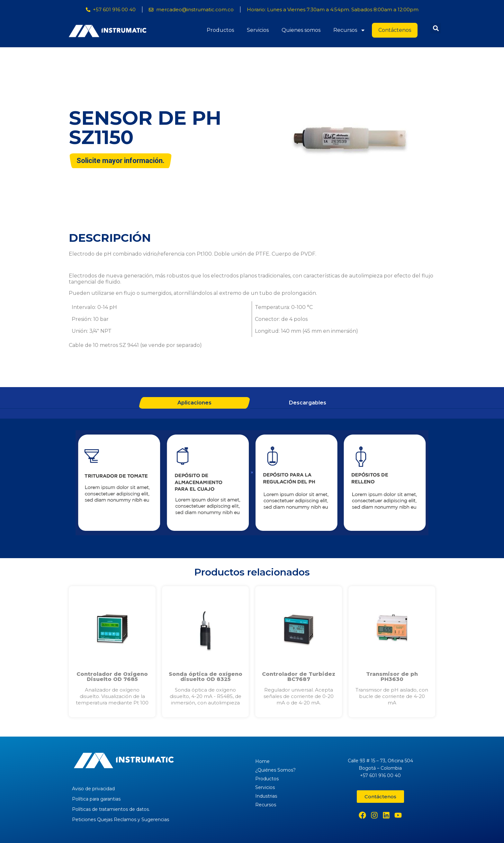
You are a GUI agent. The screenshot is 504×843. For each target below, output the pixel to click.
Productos (220, 30)
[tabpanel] (252, 484)
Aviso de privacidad (93, 789)
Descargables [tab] (308, 403)
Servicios (258, 30)
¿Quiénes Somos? (275, 770)
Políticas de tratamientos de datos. (111, 809)
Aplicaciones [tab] (194, 403)
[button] (436, 28)
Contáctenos (395, 30)
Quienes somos (301, 30)
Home (262, 761)
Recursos (349, 30)
